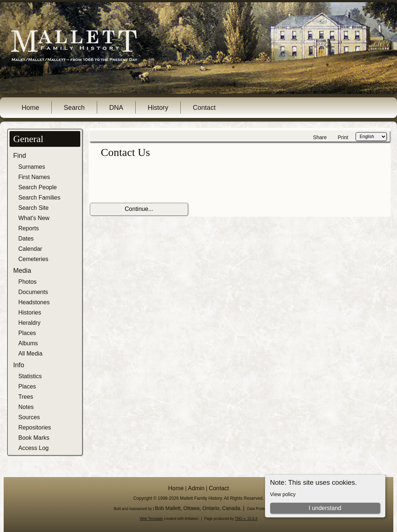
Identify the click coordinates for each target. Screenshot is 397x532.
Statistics (30, 376)
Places (27, 333)
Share (320, 137)
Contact (204, 108)
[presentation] (146, 181)
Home (30, 108)
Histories (30, 312)
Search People (38, 187)
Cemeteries (33, 259)
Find (20, 156)
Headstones (34, 302)
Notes (26, 407)
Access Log (34, 448)
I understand (325, 508)
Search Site (34, 208)
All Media (30, 354)
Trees (26, 397)
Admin (196, 488)
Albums (28, 343)
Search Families (39, 198)
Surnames (32, 167)
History (158, 108)
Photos (27, 282)
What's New (34, 218)
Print (343, 137)
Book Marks (34, 438)
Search (74, 108)
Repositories (35, 427)
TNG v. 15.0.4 (246, 519)
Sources (29, 417)
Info (19, 365)
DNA (116, 108)
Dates (26, 239)
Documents (33, 292)
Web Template (151, 519)
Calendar (30, 249)
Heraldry (29, 323)
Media (22, 271)
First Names (34, 177)
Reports (29, 228)
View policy (283, 494)
